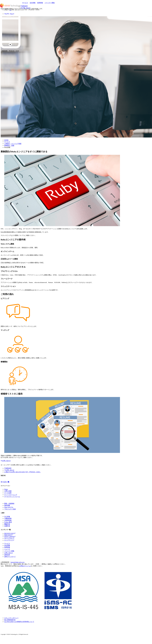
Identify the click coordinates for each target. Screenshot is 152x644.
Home (6, 489)
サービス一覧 (5, 482)
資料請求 (8, 468)
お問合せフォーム (25, 566)
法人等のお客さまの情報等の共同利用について (19, 622)
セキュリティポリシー (11, 618)
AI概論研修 (8, 518)
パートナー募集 (50, 3)
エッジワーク (9, 540)
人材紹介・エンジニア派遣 (13, 144)
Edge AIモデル (9, 507)
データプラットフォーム (12, 497)
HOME (6, 140)
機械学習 (7, 524)
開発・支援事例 (9, 504)
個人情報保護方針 (10, 620)
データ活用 (8, 493)
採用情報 (40, 3)
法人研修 (7, 517)
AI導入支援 (8, 491)
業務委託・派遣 (9, 145)
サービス (25, 3)
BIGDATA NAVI (10, 533)
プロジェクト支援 (10, 509)
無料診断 (7, 505)
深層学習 (7, 526)
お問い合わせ (6, 461)
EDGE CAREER (10, 537)
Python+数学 (8, 522)
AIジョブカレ (9, 538)
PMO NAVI (8, 535)
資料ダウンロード (10, 557)
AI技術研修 (8, 520)
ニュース (7, 549)
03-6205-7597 (23, 472)
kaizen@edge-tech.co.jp (18, 562)
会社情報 (33, 3)
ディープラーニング (11, 495)
